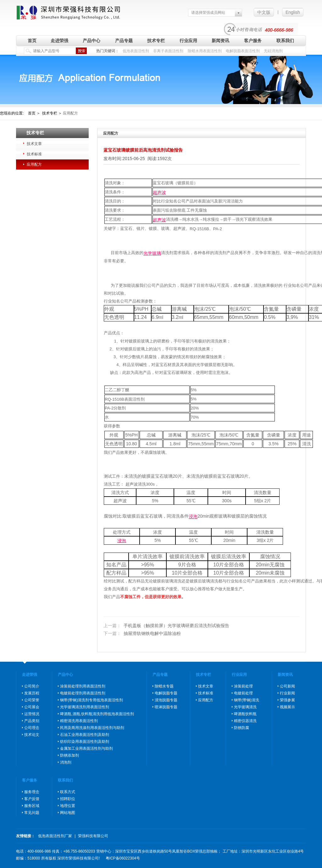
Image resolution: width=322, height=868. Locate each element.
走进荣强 (59, 41)
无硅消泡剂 (273, 51)
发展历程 (32, 693)
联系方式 (68, 792)
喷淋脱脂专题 (166, 707)
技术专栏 (156, 41)
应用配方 (34, 164)
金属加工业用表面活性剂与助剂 (86, 748)
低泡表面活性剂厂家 (55, 836)
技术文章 (34, 144)
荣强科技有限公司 (93, 836)
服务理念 (32, 792)
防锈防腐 (241, 728)
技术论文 (32, 735)
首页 (32, 41)
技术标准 (34, 154)
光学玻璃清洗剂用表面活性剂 (85, 707)
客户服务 (253, 41)
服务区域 (32, 806)
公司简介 (32, 686)
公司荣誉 (32, 700)
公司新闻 (287, 686)
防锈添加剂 (69, 755)
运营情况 (32, 714)
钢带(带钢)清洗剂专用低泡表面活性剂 (92, 700)
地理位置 (68, 806)
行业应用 (188, 41)
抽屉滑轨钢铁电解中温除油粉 (142, 634)
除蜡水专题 (164, 686)
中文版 (264, 12)
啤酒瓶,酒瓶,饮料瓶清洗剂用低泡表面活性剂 (97, 714)
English (293, 12)
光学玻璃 (152, 253)
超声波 (159, 192)
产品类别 (32, 721)
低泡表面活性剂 (136, 51)
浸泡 (193, 517)
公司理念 (32, 728)
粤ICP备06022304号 (123, 858)
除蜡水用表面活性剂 (205, 51)
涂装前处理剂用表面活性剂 (83, 686)
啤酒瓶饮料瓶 (245, 714)
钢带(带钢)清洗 (247, 700)
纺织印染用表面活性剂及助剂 (85, 742)
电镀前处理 (243, 693)
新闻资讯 (220, 41)
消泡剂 (66, 762)
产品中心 (92, 41)
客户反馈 (32, 799)
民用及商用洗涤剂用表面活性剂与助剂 (92, 728)
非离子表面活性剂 (168, 51)
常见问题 (32, 813)
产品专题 (124, 41)
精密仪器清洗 (245, 721)
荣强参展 (287, 700)
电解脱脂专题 (166, 693)
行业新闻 (287, 693)
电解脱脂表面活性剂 (243, 51)
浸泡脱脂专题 (166, 700)
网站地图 (68, 813)
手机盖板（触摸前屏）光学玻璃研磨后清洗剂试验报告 (166, 626)
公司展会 (32, 707)
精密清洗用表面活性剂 (79, 721)
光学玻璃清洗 (245, 707)
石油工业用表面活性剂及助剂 (85, 735)
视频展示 (287, 707)
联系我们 (285, 41)
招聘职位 (68, 799)
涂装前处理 (243, 686)
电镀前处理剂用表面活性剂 (83, 693)
